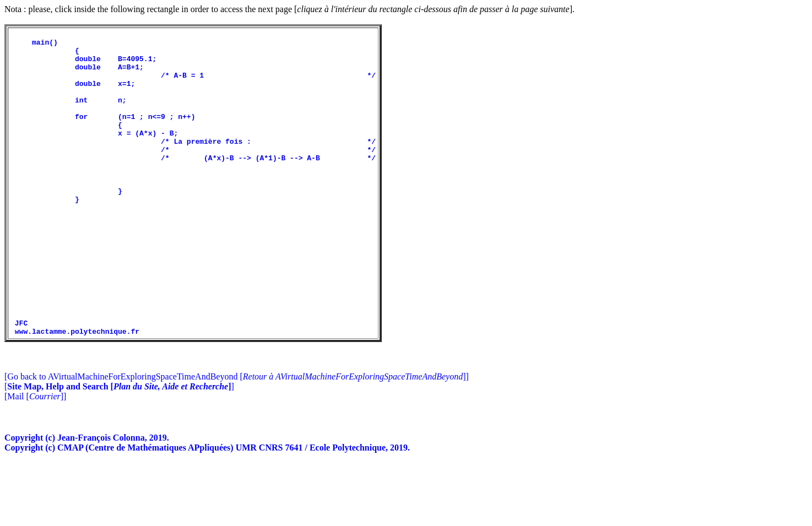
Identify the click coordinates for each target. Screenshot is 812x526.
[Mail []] (35, 457)
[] (119, 448)
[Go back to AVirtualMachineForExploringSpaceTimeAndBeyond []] (237, 438)
